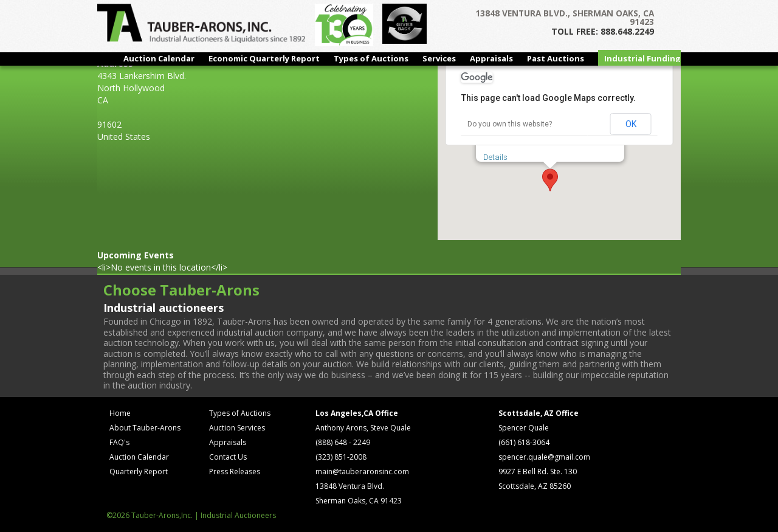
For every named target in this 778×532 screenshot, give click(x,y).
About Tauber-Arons (145, 428)
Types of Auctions (371, 58)
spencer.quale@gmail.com (544, 457)
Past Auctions (556, 58)
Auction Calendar (159, 58)
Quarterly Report (139, 472)
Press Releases (235, 472)
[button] (550, 180)
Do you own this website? (510, 124)
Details (495, 157)
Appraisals (491, 58)
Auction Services (237, 428)
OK (631, 124)
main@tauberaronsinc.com (362, 472)
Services (439, 58)
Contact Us (228, 457)
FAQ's (119, 442)
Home (120, 413)
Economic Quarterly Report (264, 58)
